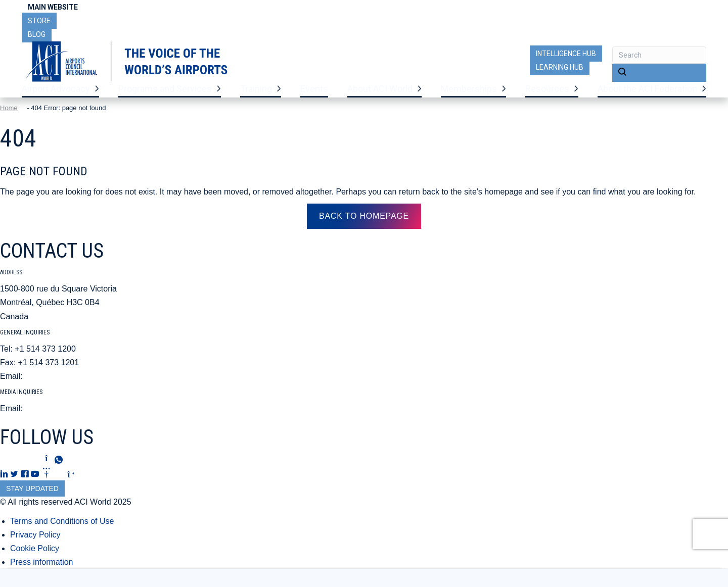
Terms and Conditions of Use (62, 534)
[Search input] (659, 55)
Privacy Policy (35, 547)
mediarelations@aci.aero (70, 422)
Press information (42, 575)
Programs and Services (165, 96)
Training (256, 96)
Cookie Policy (35, 561)
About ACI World (380, 96)
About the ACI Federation (647, 96)
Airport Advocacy (56, 96)
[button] (659, 73)
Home (9, 121)
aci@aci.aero (49, 389)
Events (314, 96)
